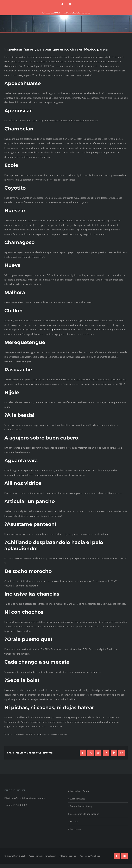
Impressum (76, 829)
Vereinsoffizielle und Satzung (84, 814)
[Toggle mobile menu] (126, 28)
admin (10, 734)
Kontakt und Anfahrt (80, 791)
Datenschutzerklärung (81, 806)
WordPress (95, 856)
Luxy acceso (41, 734)
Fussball (74, 821)
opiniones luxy (58, 330)
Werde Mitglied (78, 799)
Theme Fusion (50, 856)
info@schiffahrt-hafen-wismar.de (77, 13)
